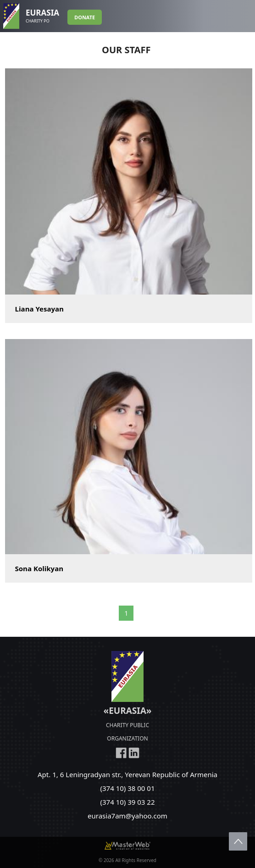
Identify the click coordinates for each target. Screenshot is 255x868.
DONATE (85, 17)
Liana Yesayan (39, 309)
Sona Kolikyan (39, 568)
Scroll (238, 841)
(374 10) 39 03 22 (128, 802)
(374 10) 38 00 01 (128, 788)
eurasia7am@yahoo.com (127, 816)
